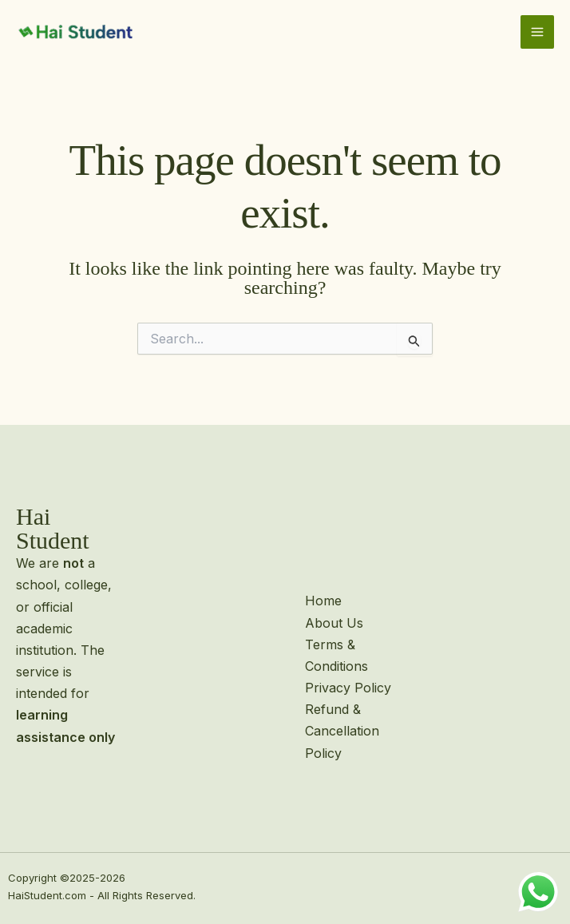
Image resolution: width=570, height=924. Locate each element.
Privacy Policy (348, 688)
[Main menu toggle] (537, 32)
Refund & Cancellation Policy (342, 731)
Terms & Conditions (336, 655)
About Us (334, 623)
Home (323, 601)
